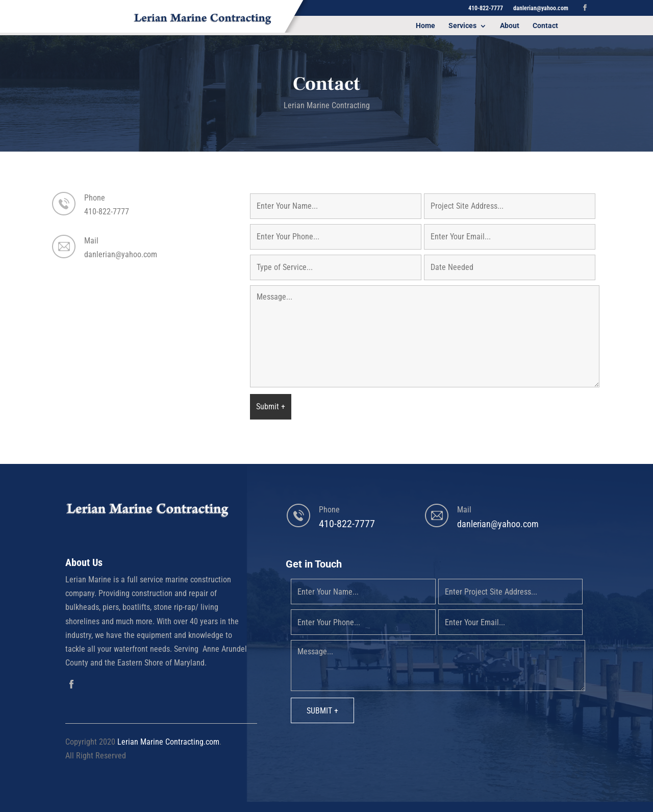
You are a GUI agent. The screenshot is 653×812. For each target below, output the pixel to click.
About (510, 26)
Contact (545, 26)
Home (425, 26)
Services (462, 26)
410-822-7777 (107, 212)
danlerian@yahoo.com (121, 254)
